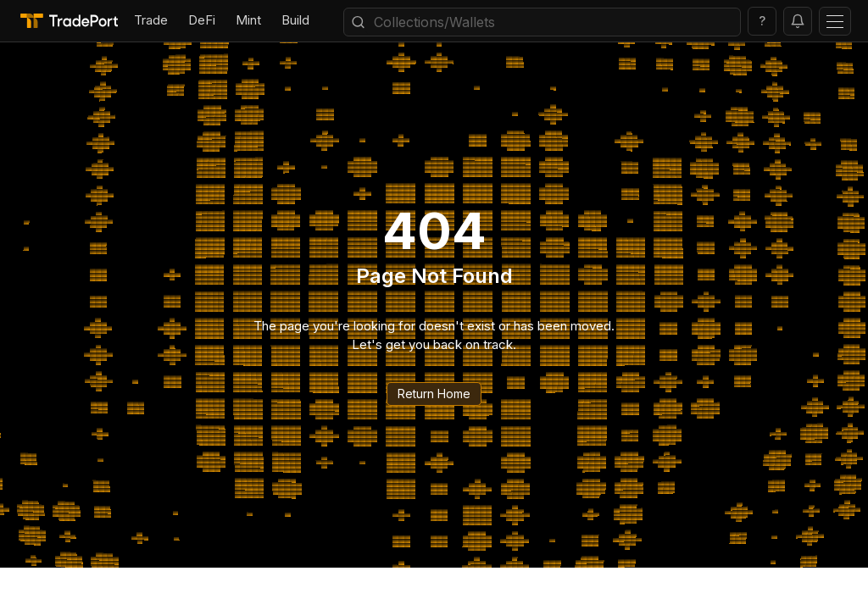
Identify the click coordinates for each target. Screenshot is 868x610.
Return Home (434, 394)
